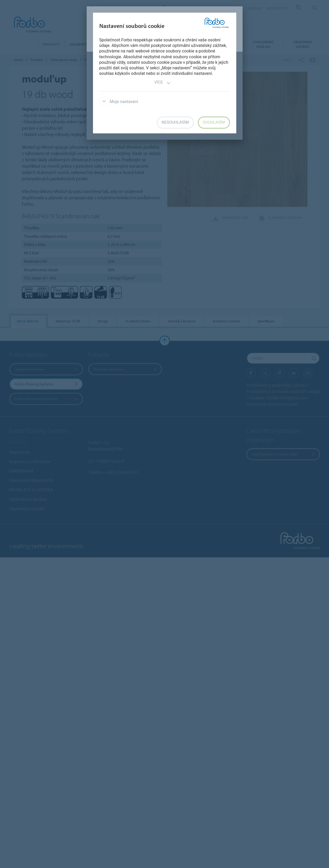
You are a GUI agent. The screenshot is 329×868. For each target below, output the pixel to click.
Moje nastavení (119, 102)
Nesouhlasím (175, 122)
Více (163, 83)
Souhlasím (214, 122)
